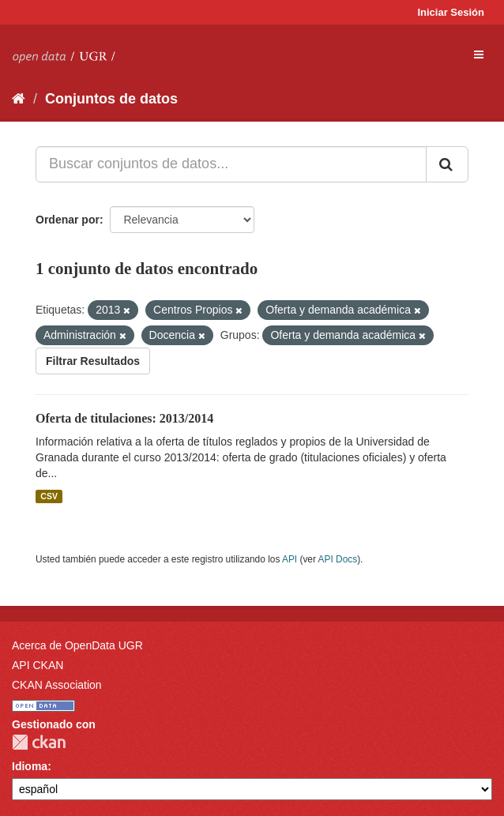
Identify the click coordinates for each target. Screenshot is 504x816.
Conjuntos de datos (111, 99)
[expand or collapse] (479, 55)
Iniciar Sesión (451, 12)
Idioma (30, 766)
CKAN (39, 742)
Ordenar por (68, 220)
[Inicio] (19, 99)
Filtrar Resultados (93, 361)
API (290, 559)
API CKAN (38, 665)
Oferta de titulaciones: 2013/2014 (124, 418)
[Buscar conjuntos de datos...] (231, 164)
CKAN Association (57, 685)
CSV (49, 496)
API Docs (338, 559)
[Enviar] (447, 164)
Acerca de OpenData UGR (77, 645)
